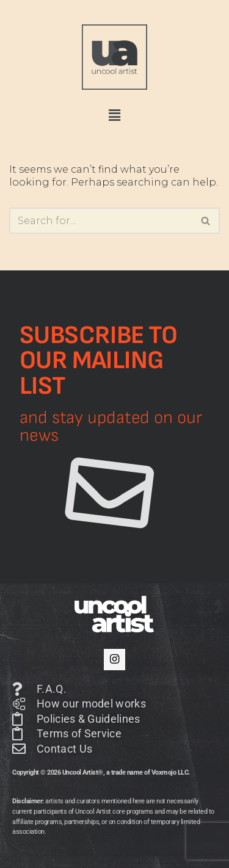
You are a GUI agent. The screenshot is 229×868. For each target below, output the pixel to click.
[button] (114, 115)
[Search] (101, 221)
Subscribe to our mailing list (99, 361)
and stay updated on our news (111, 427)
